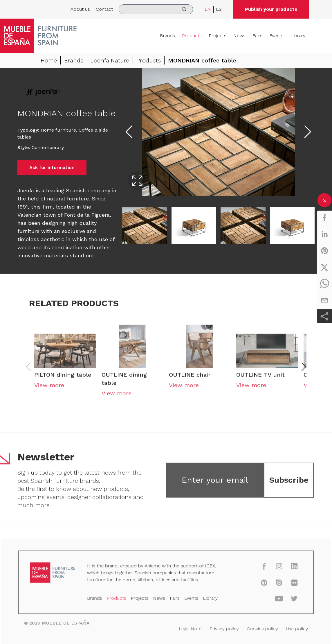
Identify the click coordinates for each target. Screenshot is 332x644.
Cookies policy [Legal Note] (259, 628)
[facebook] (324, 218)
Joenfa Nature (110, 62)
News (239, 36)
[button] (304, 370)
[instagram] (275, 568)
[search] (156, 9)
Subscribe (289, 484)
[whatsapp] (324, 284)
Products (192, 36)
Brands (167, 36)
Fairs (257, 36)
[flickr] (289, 584)
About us (80, 9)
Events (276, 36)
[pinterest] (324, 251)
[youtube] (275, 599)
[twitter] (324, 267)
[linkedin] (324, 234)
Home (49, 62)
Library (298, 36)
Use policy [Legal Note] (292, 628)
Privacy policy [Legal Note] (222, 628)
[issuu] (275, 584)
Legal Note (189, 628)
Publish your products (271, 9)
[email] (324, 300)
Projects (218, 36)
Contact (104, 9)
